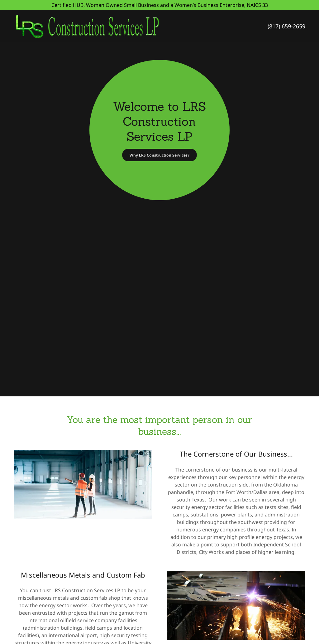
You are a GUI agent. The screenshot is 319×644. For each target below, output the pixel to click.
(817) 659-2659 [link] (286, 26)
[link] (113, 26)
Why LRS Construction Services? (159, 155)
